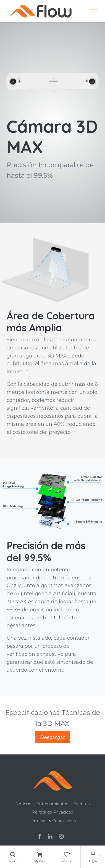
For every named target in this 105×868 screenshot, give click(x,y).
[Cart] (40, 857)
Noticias (23, 804)
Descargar (53, 737)
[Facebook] (41, 837)
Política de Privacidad (53, 812)
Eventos (82, 804)
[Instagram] (63, 837)
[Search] (13, 857)
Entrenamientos (52, 804)
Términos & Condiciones (53, 821)
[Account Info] (93, 857)
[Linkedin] (52, 837)
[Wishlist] (67, 857)
